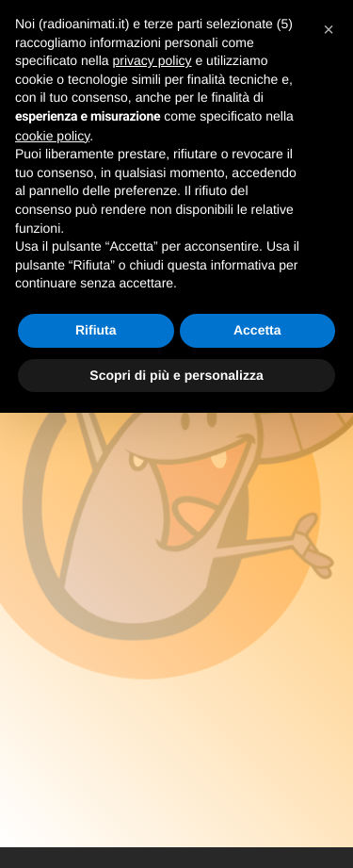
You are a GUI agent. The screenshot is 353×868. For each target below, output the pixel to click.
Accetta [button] (257, 330)
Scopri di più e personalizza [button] (176, 375)
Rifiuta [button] (96, 330)
